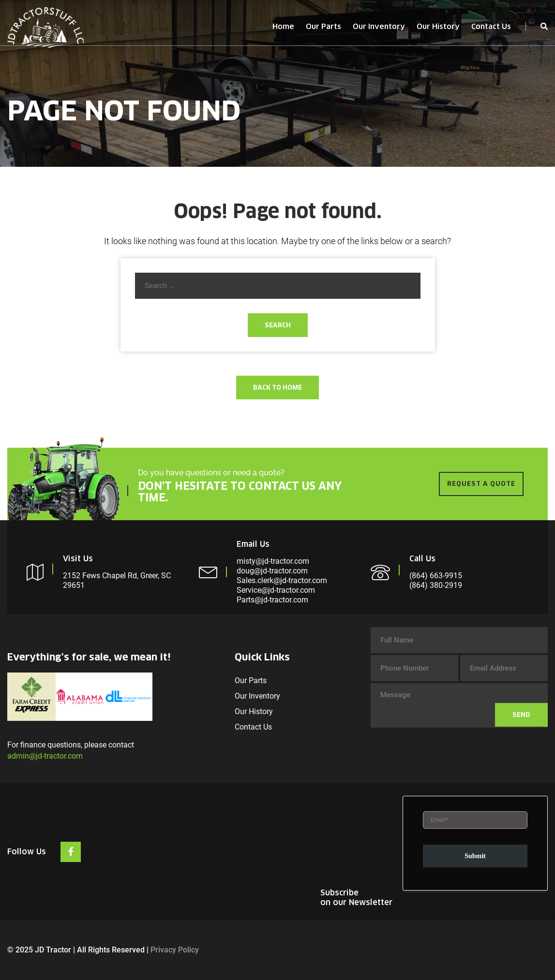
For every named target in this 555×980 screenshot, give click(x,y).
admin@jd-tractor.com (45, 756)
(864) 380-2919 (436, 585)
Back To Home (277, 388)
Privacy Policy (175, 950)
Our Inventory (379, 26)
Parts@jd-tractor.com (272, 600)
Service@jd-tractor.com (276, 590)
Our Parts (323, 26)
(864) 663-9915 (436, 576)
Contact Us (491, 26)
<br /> (475, 844)
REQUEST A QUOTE (481, 484)
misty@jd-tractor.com (273, 561)
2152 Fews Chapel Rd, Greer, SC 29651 (117, 580)
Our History (438, 26)
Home (283, 26)
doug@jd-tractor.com (272, 571)
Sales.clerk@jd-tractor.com (282, 580)
